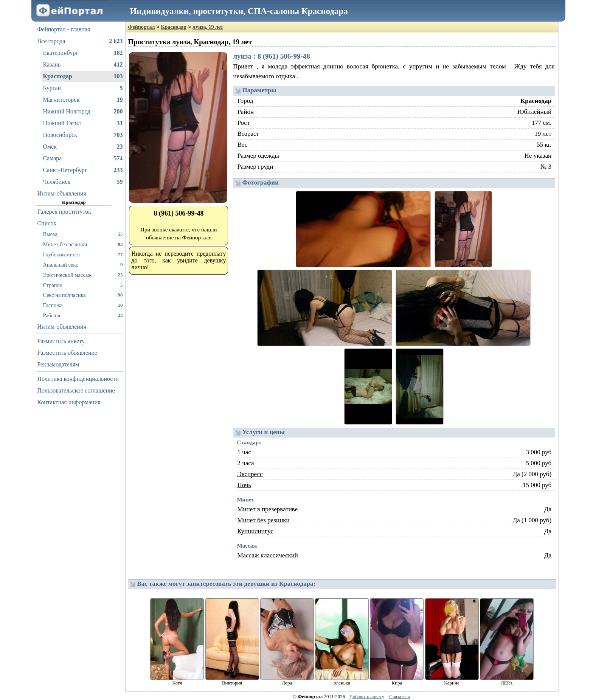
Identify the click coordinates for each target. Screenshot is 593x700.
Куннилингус (255, 531)
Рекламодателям (58, 364)
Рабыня (83, 315)
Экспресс (250, 474)
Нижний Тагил (83, 123)
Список (47, 223)
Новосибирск (83, 135)
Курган (83, 88)
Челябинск (83, 182)
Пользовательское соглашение (76, 390)
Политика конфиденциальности (78, 379)
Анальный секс (83, 265)
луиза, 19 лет (208, 27)
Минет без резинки (83, 244)
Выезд (83, 234)
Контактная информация (69, 402)
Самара (83, 158)
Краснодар (83, 76)
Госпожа (83, 305)
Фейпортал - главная (64, 29)
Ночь (244, 485)
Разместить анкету (61, 341)
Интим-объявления (61, 193)
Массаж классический (268, 555)
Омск (83, 147)
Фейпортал (141, 27)
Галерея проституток (64, 212)
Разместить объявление (67, 353)
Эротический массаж (83, 275)
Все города (80, 41)
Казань (83, 65)
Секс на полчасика (83, 295)
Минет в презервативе (267, 509)
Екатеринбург (83, 53)
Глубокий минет (83, 254)
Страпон (83, 285)
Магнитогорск (83, 100)
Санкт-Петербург (83, 170)
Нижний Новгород (83, 112)
